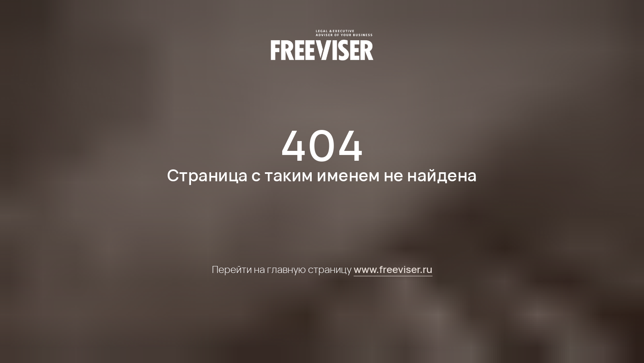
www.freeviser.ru (393, 269)
